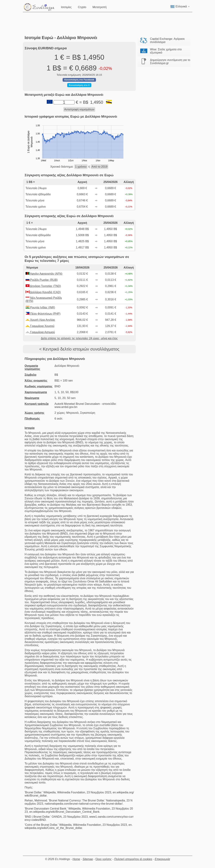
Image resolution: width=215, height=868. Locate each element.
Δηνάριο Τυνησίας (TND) (43, 286)
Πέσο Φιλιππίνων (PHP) (43, 314)
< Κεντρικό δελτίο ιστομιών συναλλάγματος (79, 349)
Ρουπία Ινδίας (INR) (40, 307)
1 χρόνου (81, 167)
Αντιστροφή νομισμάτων (79, 109)
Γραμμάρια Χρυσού (40, 326)
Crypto (82, 7)
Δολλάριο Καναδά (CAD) (43, 292)
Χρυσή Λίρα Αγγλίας (40, 320)
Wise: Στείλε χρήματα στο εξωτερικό (166, 51)
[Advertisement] (108, 24)
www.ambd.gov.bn (66, 407)
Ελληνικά (180, 6)
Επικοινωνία (162, 859)
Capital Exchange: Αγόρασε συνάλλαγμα (167, 40)
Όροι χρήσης (104, 859)
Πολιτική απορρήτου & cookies (133, 859)
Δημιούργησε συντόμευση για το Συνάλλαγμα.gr (170, 62)
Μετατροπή (100, 7)
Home (76, 859)
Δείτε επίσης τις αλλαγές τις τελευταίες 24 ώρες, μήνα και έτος (79, 338)
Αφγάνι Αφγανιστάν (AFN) (44, 274)
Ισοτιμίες (67, 7)
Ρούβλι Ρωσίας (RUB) (42, 280)
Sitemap (88, 859)
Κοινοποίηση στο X (79, 85)
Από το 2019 (99, 167)
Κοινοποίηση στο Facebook (79, 80)
